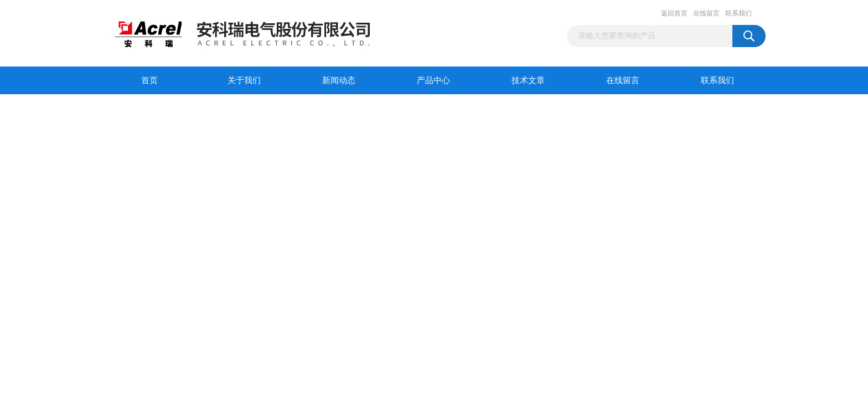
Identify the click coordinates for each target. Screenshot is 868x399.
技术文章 (528, 80)
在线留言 (706, 13)
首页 (149, 80)
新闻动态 (339, 80)
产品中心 (433, 80)
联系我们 (738, 13)
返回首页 (674, 13)
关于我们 (244, 80)
